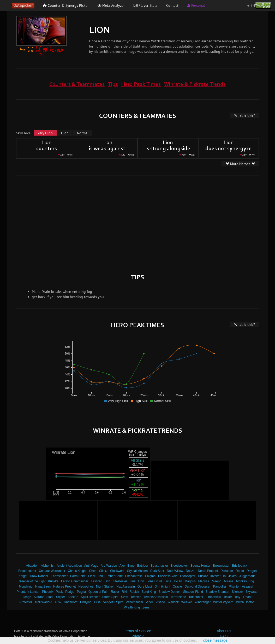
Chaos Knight (77, 571)
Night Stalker (105, 587)
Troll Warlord (43, 602)
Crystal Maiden (137, 571)
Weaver (187, 602)
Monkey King (245, 581)
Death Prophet (208, 571)
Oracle (177, 587)
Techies (136, 597)
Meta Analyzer (111, 5)
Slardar (39, 597)
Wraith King (132, 607)
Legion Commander (75, 581)
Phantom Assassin (242, 587)
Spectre (73, 597)
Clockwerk (117, 571)
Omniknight (162, 587)
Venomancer (134, 602)
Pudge (70, 592)
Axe (122, 566)
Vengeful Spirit (113, 602)
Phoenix (48, 592)
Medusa (204, 581)
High (65, 133)
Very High (45, 133)
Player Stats (145, 5)
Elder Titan (96, 576)
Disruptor (227, 571)
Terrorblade (178, 597)
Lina (133, 581)
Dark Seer (157, 571)
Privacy (137, 636)
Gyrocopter (188, 576)
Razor (115, 592)
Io (224, 576)
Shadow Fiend (193, 592)
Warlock (173, 602)
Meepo (217, 581)
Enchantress (134, 576)
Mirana (229, 581)
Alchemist (48, 566)
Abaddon (32, 566)
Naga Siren (43, 587)
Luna (168, 581)
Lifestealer (120, 581)
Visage (160, 602)
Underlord (71, 602)
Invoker (215, 576)
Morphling (26, 587)
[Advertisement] (85, 218)
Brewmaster (221, 566)
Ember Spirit (114, 576)
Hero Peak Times (141, 85)
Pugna (81, 592)
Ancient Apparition (69, 566)
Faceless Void (168, 576)
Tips (113, 85)
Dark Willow (175, 571)
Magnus (190, 581)
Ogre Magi (145, 587)
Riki (124, 592)
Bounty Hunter (200, 566)
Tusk (58, 602)
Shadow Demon (169, 592)
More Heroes (240, 164)
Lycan (178, 581)
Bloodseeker (179, 566)
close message (215, 640)
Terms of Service (137, 631)
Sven (125, 597)
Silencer (237, 592)
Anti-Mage (91, 566)
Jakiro (232, 576)
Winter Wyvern (223, 602)
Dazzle (190, 571)
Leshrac (96, 581)
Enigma (150, 576)
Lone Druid (154, 581)
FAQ (224, 636)
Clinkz (103, 571)
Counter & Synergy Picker (66, 5)
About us (224, 631)
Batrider (143, 566)
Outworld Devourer (198, 587)
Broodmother (27, 571)
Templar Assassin (156, 597)
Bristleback (240, 566)
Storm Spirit (110, 597)
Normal (83, 133)
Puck (59, 592)
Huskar (203, 576)
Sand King (149, 592)
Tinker (228, 597)
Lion (141, 581)
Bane (131, 566)
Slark (50, 597)
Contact (172, 5)
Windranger (202, 602)
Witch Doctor (245, 602)
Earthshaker (59, 576)
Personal (196, 5)
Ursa (97, 602)
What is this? (245, 115)
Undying (86, 602)
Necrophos (86, 587)
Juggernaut (247, 576)
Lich (107, 581)
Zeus (146, 607)
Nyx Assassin (126, 587)
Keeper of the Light (32, 581)
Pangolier (220, 587)
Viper (150, 602)
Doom (240, 571)
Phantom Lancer (28, 592)
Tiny (237, 597)
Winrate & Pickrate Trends (195, 85)
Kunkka (53, 581)
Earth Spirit (78, 576)
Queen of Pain (98, 592)
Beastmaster (159, 566)
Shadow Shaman (217, 592)
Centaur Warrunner (52, 571)
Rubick (134, 592)
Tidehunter (196, 597)
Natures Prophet (65, 587)
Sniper (61, 597)
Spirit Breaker (90, 597)
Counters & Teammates (77, 85)
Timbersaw (213, 597)
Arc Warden (109, 566)
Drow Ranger (39, 576)
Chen (93, 571)
